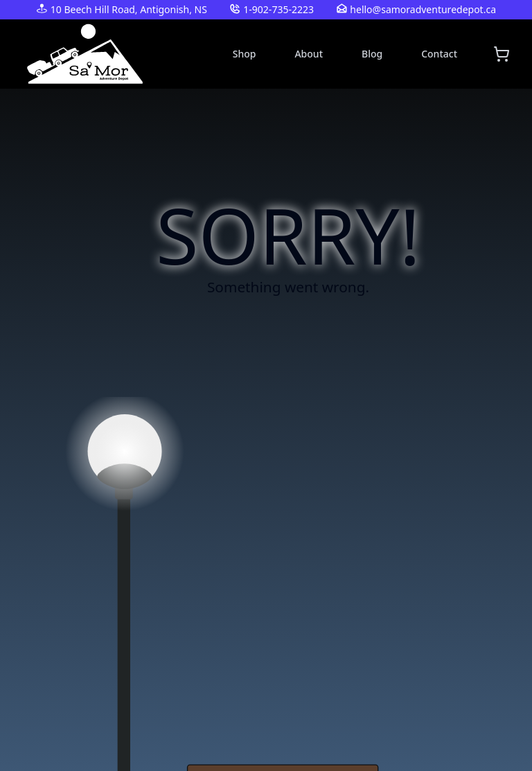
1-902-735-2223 (278, 9)
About (309, 54)
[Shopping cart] (502, 54)
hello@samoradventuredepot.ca (423, 9)
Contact (439, 54)
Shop (245, 54)
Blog (372, 54)
